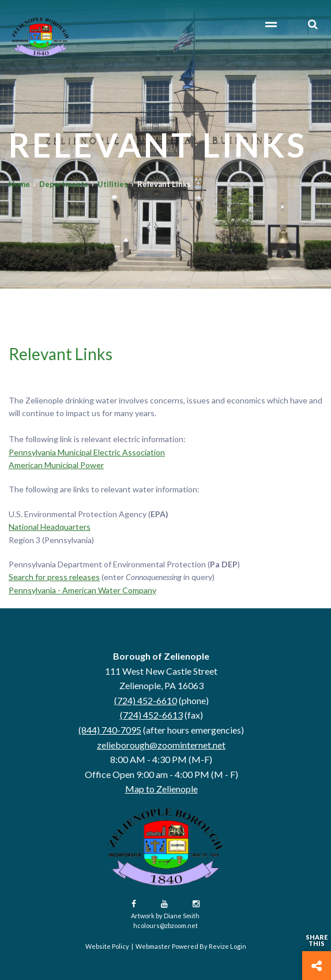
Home (19, 184)
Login (238, 946)
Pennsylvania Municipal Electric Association (87, 452)
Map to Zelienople (161, 789)
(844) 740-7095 (110, 730)
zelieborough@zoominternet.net (161, 745)
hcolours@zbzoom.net (165, 925)
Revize (219, 946)
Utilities (113, 184)
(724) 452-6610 (146, 700)
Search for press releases (54, 577)
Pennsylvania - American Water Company (82, 590)
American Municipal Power (56, 465)
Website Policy (107, 946)
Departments (64, 184)
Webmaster (153, 946)
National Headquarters (50, 527)
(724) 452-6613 (151, 715)
